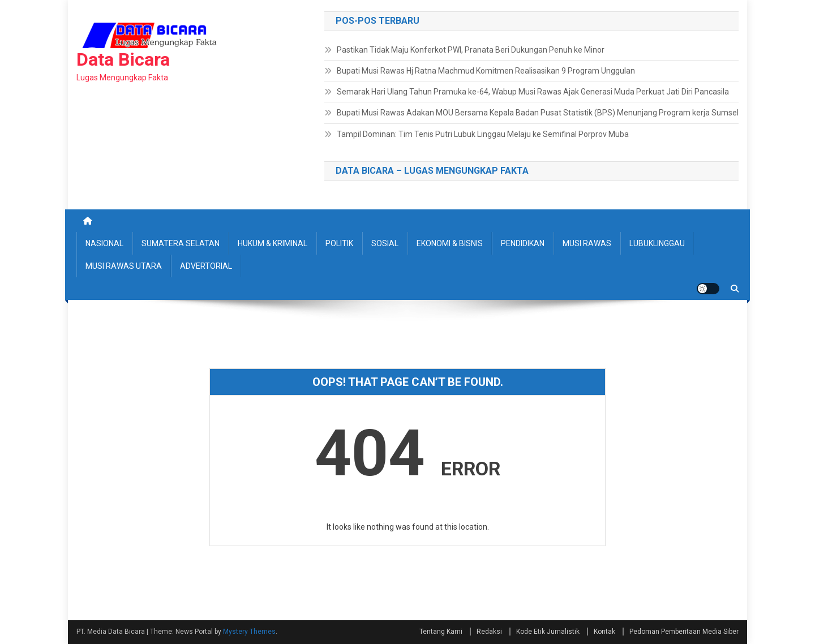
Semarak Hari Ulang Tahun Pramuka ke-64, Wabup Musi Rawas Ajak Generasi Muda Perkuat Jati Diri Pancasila (533, 92)
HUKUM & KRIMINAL (273, 243)
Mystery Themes (249, 632)
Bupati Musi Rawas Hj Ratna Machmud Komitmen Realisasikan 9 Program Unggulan (486, 71)
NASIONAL (104, 243)
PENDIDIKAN (523, 243)
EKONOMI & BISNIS (450, 243)
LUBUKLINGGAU (657, 243)
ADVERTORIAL (206, 266)
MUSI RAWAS (587, 243)
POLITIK (339, 243)
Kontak (604, 632)
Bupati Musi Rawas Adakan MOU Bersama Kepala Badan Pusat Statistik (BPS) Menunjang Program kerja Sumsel (538, 113)
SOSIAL (385, 243)
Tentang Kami (441, 632)
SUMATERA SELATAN (181, 243)
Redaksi (489, 632)
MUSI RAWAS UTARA (124, 266)
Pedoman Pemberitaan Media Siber (684, 632)
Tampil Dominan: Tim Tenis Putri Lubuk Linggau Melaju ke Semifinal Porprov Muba (483, 134)
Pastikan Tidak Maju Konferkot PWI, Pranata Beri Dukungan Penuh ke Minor (471, 50)
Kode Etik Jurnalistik (548, 632)
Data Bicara (123, 59)
